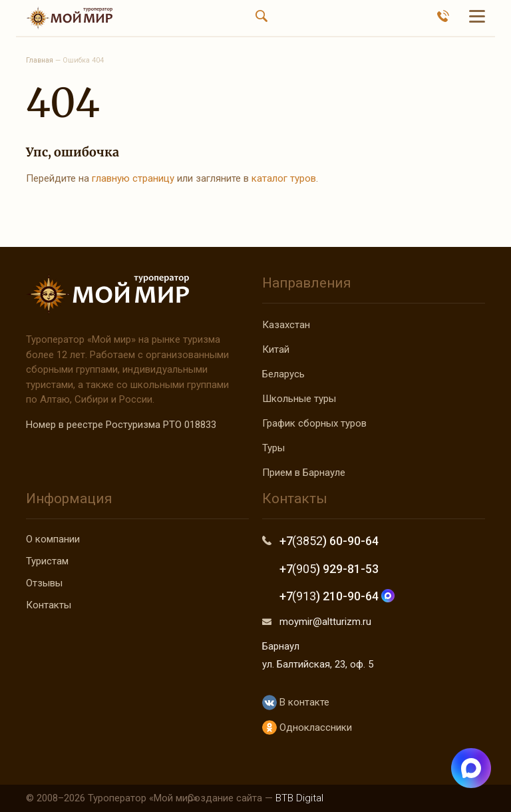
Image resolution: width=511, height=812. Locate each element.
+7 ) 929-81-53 (329, 569)
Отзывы (44, 583)
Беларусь (283, 374)
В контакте (296, 703)
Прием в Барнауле (304, 473)
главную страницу (133, 178)
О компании (53, 539)
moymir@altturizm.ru (325, 622)
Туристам (47, 561)
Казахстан (286, 325)
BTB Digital (299, 798)
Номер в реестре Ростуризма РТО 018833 (121, 425)
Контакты (49, 605)
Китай (276, 349)
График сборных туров (314, 423)
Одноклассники (307, 728)
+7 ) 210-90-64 (337, 596)
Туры (273, 448)
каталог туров (284, 178)
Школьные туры (299, 399)
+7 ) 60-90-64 (329, 541)
